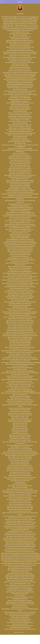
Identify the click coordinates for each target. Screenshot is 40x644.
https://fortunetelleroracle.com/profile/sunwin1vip (20, 192)
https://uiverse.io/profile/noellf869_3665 (20, 253)
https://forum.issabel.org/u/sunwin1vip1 (20, 164)
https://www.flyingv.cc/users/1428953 (20, 398)
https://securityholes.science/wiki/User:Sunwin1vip (20, 250)
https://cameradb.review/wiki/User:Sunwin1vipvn (20, 327)
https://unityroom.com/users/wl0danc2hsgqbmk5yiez (20, 212)
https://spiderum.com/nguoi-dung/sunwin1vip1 (20, 170)
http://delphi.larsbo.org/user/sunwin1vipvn (20, 341)
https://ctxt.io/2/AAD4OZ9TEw (20, 366)
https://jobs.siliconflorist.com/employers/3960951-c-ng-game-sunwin (20, 283)
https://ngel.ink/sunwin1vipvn (20, 425)
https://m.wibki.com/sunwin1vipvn (20, 66)
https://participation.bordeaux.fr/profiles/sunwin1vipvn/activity (20, 302)
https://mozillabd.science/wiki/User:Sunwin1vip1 (20, 275)
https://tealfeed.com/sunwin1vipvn (20, 617)
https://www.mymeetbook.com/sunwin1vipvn (20, 356)
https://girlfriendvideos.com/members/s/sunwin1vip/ (20, 239)
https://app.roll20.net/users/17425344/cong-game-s (20, 589)
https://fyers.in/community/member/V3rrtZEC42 (20, 486)
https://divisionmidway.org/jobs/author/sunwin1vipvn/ (20, 77)
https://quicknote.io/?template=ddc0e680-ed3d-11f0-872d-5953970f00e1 (20, 373)
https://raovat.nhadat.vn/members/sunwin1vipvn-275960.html (20, 612)
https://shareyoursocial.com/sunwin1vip (20, 223)
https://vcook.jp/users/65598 (20, 123)
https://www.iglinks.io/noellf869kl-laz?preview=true (20, 207)
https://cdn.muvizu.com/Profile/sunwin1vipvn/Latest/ (20, 324)
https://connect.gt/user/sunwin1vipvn (20, 621)
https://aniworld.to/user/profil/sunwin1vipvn (20, 619)
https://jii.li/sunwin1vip (20, 143)
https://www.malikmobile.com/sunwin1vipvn (20, 498)
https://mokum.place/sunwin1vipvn (20, 572)
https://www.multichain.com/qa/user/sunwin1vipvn (20, 467)
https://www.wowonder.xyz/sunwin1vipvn (20, 474)
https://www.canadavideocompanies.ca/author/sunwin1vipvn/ (20, 74)
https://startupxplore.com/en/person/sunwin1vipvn (20, 479)
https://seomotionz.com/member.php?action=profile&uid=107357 (20, 216)
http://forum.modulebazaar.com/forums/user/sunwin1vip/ (20, 244)
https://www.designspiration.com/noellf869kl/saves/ (20, 445)
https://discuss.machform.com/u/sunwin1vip (20, 268)
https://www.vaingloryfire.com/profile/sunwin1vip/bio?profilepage (20, 243)
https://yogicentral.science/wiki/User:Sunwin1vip (20, 251)
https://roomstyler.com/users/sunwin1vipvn (20, 384)
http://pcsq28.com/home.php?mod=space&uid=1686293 (20, 575)
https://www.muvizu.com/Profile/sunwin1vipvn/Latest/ (20, 322)
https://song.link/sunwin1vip (20, 137)
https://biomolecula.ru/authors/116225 (20, 187)
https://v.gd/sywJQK (20, 482)
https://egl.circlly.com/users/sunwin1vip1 (20, 270)
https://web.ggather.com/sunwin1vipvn (20, 447)
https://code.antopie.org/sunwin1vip (20, 110)
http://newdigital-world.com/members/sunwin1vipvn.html (20, 577)
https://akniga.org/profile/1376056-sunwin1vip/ (20, 99)
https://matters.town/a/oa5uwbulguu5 (20, 140)
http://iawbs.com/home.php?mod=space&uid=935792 (20, 536)
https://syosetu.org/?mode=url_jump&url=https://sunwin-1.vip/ (20, 550)
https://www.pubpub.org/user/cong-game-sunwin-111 (20, 40)
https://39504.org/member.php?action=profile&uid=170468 (20, 545)
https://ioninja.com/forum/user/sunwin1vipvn (20, 518)
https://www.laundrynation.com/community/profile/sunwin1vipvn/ (20, 57)
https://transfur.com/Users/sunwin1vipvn (20, 56)
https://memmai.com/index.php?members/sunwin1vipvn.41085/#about (20, 359)
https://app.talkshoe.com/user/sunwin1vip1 (20, 108)
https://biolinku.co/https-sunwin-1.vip (20, 96)
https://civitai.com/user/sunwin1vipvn (20, 481)
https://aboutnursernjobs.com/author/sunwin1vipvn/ (20, 352)
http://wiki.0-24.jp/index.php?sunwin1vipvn (20, 396)
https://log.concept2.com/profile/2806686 (20, 342)
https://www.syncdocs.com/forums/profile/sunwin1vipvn (20, 585)
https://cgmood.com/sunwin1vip (20, 179)
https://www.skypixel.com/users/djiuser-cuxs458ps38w (20, 371)
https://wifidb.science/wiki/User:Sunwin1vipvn (20, 503)
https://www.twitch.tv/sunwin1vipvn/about (20, 37)
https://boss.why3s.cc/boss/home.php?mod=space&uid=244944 (20, 538)
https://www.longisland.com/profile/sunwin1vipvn (20, 293)
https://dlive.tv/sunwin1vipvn (20, 605)
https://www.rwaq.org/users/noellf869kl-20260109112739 (20, 214)
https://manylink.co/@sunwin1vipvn (20, 462)
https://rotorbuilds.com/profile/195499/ (20, 410)
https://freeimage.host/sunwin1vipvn (20, 374)
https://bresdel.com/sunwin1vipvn (20, 607)
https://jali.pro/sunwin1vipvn (20, 427)
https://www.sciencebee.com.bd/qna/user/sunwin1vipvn (20, 386)
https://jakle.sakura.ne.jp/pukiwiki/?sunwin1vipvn (20, 600)
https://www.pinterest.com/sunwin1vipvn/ (20, 34)
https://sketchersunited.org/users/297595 (20, 255)
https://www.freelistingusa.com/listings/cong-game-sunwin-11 (20, 292)
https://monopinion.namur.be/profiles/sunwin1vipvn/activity (20, 629)
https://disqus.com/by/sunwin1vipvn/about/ (20, 344)
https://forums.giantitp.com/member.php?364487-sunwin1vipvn (20, 317)
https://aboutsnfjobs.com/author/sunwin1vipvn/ (20, 573)
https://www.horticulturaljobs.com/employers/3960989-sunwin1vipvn (20, 336)
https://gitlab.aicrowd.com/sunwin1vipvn (20, 44)
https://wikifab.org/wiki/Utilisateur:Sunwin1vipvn (20, 278)
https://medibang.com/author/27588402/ (20, 228)
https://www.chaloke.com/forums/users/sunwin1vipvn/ (20, 42)
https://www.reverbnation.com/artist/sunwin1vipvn (20, 580)
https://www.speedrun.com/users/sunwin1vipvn (20, 390)
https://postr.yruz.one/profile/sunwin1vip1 (20, 172)
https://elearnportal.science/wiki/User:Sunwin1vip (20, 248)
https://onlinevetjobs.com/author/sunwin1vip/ (20, 125)
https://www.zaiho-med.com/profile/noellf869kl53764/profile (20, 546)
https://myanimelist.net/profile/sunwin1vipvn (20, 408)
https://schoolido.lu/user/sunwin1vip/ (20, 165)
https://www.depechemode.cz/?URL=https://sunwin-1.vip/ (20, 533)
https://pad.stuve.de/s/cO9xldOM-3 (20, 530)
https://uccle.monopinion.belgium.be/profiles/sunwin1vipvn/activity (20, 452)
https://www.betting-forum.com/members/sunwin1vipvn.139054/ (20, 496)
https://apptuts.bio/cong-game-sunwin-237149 (20, 196)
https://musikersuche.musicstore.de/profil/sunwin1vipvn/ (20, 552)
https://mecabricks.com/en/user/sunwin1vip (20, 231)
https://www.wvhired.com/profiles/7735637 (20, 440)
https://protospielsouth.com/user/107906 (20, 354)
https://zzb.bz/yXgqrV (20, 595)
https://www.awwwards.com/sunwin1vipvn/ (20, 304)
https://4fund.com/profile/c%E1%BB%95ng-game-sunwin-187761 (20, 334)
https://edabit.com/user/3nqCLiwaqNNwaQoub (20, 420)
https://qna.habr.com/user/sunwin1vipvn (20, 45)
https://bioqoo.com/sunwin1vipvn (20, 430)
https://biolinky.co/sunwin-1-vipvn (20, 417)
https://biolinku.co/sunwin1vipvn (20, 433)
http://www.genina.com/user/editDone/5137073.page (20, 130)
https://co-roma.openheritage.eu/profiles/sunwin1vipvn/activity (20, 477)
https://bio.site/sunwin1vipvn (20, 395)
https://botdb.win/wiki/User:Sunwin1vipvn (20, 501)
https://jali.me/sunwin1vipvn (20, 423)
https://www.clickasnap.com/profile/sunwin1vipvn (20, 378)
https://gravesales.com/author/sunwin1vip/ (20, 131)
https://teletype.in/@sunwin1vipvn (20, 594)
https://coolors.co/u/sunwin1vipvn (20, 418)
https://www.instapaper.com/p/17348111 (20, 115)
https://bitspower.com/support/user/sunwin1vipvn (20, 400)
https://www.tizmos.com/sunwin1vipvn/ (20, 349)
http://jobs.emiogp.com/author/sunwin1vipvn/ (20, 415)
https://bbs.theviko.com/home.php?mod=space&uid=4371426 (20, 535)
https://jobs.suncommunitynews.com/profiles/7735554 (20, 401)
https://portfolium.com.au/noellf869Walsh (20, 98)
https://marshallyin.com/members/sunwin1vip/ (20, 266)
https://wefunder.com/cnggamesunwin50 (20, 437)
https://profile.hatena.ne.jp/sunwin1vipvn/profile (20, 83)
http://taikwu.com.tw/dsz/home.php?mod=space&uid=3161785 (20, 526)
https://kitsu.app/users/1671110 (20, 233)
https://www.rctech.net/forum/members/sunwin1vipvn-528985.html (20, 312)
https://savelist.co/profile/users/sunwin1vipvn (20, 71)
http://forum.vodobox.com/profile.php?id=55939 (20, 113)
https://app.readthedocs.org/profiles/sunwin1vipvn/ (20, 285)
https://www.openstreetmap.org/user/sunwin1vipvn (20, 469)
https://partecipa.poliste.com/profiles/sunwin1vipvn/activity (20, 455)
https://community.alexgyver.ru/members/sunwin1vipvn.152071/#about (20, 454)
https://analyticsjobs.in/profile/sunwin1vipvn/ (20, 305)
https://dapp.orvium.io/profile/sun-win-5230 (20, 174)
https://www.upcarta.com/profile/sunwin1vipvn (20, 413)
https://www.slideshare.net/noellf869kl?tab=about (20, 271)
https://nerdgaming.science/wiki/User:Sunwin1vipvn (20, 626)
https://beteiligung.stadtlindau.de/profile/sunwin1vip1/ (20, 103)
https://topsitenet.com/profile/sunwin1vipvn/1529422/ (20, 383)
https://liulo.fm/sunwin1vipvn (20, 484)
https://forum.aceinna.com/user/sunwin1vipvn (20, 319)
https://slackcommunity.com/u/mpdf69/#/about (20, 337)
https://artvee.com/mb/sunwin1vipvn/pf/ (20, 67)
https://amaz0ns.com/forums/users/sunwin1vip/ (20, 135)
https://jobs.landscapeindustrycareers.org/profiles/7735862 (20, 314)
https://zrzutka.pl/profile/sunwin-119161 (20, 584)
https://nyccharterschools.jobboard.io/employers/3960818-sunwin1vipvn (20, 553)
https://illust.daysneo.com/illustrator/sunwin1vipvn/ (20, 590)
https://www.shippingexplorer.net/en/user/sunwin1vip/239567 (20, 226)
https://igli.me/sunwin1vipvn (20, 89)
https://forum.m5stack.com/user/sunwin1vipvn (20, 449)
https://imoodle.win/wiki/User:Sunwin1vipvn (20, 511)
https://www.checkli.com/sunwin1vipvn (20, 411)
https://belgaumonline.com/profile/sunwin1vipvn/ (20, 295)
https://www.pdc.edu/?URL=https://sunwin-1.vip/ (20, 531)
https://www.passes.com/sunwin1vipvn (20, 460)
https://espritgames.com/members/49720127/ (20, 258)
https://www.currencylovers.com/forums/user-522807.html (20, 519)
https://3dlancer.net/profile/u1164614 (20, 160)
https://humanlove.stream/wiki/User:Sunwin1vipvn (20, 329)
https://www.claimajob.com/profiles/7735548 (20, 403)
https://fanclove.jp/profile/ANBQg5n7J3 (20, 184)
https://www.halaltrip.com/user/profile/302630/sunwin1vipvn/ (20, 91)
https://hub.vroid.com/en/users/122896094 (20, 494)
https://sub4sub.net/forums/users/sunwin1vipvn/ (20, 568)
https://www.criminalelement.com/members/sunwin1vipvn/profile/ (20, 52)
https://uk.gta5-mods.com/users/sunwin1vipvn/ (20, 457)
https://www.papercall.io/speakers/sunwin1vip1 (20, 142)
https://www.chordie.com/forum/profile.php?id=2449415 (20, 592)
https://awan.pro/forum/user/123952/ (20, 106)
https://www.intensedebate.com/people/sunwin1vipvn (20, 471)
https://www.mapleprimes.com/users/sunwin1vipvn (20, 489)
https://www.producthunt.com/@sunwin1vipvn (20, 465)
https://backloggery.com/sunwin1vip (20, 120)
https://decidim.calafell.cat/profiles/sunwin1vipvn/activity (20, 364)
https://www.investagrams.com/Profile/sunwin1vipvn (20, 81)
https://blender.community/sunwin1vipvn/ (20, 61)
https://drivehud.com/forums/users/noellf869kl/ (20, 148)
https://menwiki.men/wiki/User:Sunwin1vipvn (20, 325)
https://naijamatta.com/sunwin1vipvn (20, 388)
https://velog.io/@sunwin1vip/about (20, 206)
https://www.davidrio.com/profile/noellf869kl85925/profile (20, 391)
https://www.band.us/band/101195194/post (20, 310)
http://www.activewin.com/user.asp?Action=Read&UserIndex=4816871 (20, 491)
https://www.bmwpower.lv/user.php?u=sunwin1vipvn (20, 50)
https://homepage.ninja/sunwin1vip (20, 104)
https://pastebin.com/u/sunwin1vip (20, 256)
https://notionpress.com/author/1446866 (20, 217)
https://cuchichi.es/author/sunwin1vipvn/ (20, 69)
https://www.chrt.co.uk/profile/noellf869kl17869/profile (20, 543)
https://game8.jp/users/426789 (20, 307)
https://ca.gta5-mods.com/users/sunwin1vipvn (20, 459)
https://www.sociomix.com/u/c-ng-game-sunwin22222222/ (20, 221)
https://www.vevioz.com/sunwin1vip (20, 155)
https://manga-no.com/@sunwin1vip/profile (20, 128)
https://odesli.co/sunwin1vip (20, 138)
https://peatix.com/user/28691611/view (20, 472)
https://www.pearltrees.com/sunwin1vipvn (20, 315)
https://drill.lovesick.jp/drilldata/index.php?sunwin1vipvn (20, 84)
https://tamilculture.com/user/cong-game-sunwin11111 (20, 229)
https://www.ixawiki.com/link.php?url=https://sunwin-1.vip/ (20, 541)
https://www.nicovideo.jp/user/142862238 (20, 126)
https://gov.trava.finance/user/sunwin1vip (20, 234)
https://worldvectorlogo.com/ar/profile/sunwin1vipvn (20, 548)
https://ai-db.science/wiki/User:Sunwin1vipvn (20, 504)
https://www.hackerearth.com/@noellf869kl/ (20, 422)
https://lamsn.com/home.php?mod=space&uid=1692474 (20, 528)
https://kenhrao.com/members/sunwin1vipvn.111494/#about (20, 76)
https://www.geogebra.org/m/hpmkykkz (20, 185)
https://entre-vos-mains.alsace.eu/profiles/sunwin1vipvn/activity (20, 358)
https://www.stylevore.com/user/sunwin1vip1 (20, 157)
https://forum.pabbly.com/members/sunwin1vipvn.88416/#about (20, 516)
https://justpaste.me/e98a (20, 111)
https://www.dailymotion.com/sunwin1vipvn (20, 587)
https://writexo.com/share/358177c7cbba (20, 167)
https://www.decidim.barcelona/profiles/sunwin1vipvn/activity (20, 287)
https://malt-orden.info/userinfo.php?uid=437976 (20, 298)
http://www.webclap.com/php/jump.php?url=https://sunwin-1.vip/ (20, 540)
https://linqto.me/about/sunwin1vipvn (20, 438)
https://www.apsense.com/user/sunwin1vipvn (20, 567)
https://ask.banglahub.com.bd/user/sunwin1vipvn (20, 570)
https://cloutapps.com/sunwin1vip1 (20, 261)
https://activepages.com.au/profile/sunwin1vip (20, 189)
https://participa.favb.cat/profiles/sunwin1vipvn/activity (20, 604)
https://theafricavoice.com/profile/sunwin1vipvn (20, 59)
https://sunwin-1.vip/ (25, 25)
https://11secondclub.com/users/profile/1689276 (20, 339)
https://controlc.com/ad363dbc (20, 487)
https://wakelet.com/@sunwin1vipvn (20, 464)
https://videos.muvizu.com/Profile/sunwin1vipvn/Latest (20, 332)
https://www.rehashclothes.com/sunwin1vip (20, 158)
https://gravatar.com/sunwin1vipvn (20, 39)
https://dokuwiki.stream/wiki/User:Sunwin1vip (20, 118)
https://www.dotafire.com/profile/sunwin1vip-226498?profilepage (20, 94)
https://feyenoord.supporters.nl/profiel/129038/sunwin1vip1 (20, 133)
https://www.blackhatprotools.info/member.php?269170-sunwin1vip (20, 273)
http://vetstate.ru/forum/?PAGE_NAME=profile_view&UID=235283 (20, 492)
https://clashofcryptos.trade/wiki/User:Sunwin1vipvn (20, 506)
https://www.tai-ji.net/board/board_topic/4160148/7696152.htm (20, 562)
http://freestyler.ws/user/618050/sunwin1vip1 (20, 116)
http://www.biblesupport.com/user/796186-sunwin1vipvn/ (20, 62)
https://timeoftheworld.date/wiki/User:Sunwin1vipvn (20, 331)
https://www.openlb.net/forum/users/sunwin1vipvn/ (20, 86)
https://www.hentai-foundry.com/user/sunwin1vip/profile (20, 260)
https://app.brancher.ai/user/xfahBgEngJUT (20, 616)
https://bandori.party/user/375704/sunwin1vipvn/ (20, 88)
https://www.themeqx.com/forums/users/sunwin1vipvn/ (20, 614)
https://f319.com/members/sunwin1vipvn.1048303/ (20, 309)
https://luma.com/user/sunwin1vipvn (20, 300)
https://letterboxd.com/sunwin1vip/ (20, 101)
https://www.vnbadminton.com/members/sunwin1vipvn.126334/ (20, 54)
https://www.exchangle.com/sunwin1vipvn (20, 435)
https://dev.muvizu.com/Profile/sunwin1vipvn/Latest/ (20, 320)
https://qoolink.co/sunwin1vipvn (20, 428)
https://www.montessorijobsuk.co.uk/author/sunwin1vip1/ (20, 246)
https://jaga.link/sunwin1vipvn (20, 432)
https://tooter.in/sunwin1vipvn (20, 64)
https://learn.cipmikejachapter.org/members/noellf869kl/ (20, 191)
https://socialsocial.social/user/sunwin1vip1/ (20, 219)
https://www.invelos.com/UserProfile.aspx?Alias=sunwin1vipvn (20, 582)
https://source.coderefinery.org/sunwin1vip (20, 162)
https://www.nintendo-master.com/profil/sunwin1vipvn (20, 47)
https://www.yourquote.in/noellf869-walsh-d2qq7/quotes (20, 297)
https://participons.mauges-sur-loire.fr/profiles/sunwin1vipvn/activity (20, 72)
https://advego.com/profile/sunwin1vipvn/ (20, 49)
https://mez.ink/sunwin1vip (20, 153)
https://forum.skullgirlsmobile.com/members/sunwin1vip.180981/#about (20, 194)
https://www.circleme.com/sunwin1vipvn (20, 346)
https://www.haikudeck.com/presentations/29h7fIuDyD (20, 241)
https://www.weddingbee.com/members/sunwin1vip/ (20, 182)
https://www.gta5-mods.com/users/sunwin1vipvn (20, 450)
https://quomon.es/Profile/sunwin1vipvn (20, 627)
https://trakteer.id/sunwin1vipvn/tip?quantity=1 (20, 476)
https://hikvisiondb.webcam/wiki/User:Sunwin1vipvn (20, 508)
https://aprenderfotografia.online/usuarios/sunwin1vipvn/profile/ (20, 79)
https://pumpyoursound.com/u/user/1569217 (20, 204)
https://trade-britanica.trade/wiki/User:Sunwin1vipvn (20, 499)
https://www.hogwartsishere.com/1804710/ (20, 169)
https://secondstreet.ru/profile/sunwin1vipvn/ (20, 93)
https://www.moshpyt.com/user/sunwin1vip (20, 121)
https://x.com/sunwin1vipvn (20, 35)
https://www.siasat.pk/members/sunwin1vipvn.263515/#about (20, 565)
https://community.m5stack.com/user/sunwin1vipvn (20, 376)
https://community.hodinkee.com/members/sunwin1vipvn (20, 347)
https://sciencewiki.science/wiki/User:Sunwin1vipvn (20, 509)
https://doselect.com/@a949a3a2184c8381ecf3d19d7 (20, 180)
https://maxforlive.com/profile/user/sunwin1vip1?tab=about (20, 224)
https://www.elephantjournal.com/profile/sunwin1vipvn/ (20, 578)
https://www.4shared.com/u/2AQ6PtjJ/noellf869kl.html (20, 602)
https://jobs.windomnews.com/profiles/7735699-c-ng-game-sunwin (20, 277)
